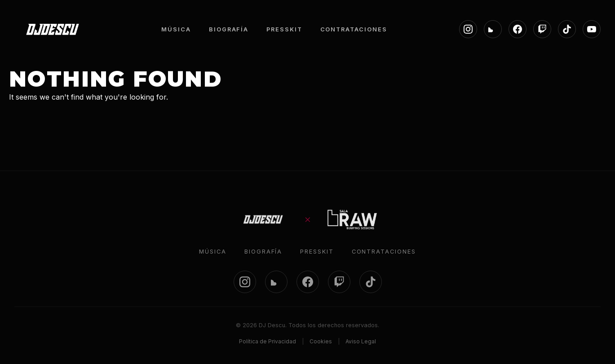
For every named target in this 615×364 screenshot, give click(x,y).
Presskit (317, 252)
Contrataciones (384, 252)
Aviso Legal (361, 341)
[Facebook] (518, 29)
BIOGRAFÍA (229, 29)
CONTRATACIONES (354, 29)
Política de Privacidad (268, 341)
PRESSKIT (284, 29)
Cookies (321, 341)
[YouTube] (592, 29)
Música (213, 252)
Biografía (263, 252)
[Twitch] (542, 29)
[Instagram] (468, 29)
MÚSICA (176, 29)
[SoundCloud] (493, 29)
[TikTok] (567, 29)
